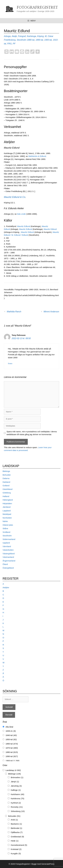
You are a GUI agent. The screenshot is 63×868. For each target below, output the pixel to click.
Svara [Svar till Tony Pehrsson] (10, 363)
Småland (6, 532)
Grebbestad (17, 837)
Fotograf (22, 36)
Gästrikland (8, 489)
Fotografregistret (37, 7)
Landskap (13, 770)
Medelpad (7, 514)
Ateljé (14, 36)
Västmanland (8, 557)
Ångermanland (9, 561)
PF (14, 44)
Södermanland (9, 539)
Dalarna (6, 478)
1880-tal (31, 40)
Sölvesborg (18, 811)
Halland (6, 496)
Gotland (6, 486)
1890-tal (39, 40)
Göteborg (7, 493)
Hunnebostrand (19, 845)
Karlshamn (17, 794)
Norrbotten (7, 518)
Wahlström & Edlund (37, 156)
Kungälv (16, 854)
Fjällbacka (17, 832)
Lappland (7, 511)
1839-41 (11, 731)
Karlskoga (31, 36)
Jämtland (7, 507)
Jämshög (16, 786)
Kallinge (16, 790)
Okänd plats (8, 525)
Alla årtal (9, 727)
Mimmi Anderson (51, 312)
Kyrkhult (16, 803)
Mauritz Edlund (24, 226)
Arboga (7, 36)
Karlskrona (17, 799)
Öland (5, 564)
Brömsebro (17, 778)
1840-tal (11, 735)
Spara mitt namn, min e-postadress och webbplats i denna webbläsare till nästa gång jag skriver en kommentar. (32, 433)
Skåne (5, 528)
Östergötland (8, 568)
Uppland (6, 543)
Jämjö (15, 782)
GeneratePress (48, 864)
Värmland (7, 546)
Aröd (14, 820)
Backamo (16, 824)
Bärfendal (16, 828)
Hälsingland (8, 500)
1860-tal (12, 744)
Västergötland (9, 554)
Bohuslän (7, 475)
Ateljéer (6, 587)
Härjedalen (7, 503)
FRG (9, 44)
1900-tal (48, 40)
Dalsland (6, 482)
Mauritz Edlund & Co (15, 197)
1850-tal (11, 740)
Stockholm (22, 40)
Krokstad (16, 849)
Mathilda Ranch (14, 312)
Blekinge (6, 471)
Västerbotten (8, 550)
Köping (40, 36)
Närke (5, 521)
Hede (15, 841)
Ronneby (17, 807)
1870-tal (12, 748)
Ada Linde (21, 214)
